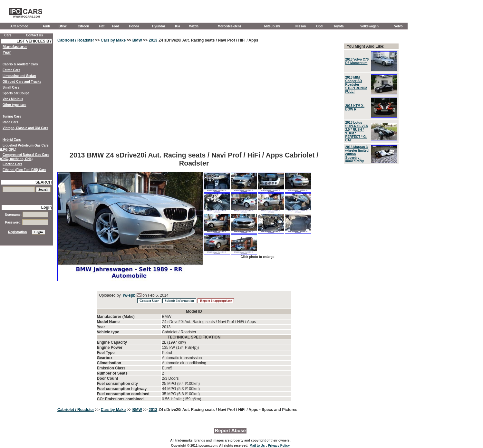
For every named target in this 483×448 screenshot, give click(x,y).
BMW (63, 26)
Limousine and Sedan (19, 76)
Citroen (83, 26)
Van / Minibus (13, 99)
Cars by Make (113, 40)
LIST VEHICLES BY (34, 41)
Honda (134, 26)
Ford (115, 26)
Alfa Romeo (19, 26)
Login (47, 207)
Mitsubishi (272, 26)
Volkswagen (369, 26)
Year (7, 52)
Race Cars (10, 122)
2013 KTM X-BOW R (355, 108)
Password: (27, 222)
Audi (46, 26)
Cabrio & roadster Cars (20, 64)
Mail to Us (257, 446)
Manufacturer (15, 47)
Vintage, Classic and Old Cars (25, 128)
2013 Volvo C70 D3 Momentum (357, 61)
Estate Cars (11, 70)
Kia (178, 26)
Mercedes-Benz (230, 26)
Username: (26, 215)
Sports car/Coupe (16, 93)
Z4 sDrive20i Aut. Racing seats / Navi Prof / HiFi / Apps (208, 40)
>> (97, 40)
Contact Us (35, 35)
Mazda (193, 26)
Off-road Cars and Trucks (22, 82)
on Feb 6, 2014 (155, 295)
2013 (153, 40)
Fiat (102, 26)
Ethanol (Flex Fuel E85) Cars (24, 170)
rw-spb (130, 295)
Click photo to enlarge (257, 257)
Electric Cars (12, 164)
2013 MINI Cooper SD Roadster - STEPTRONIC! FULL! (356, 85)
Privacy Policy (279, 446)
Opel (320, 26)
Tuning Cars (12, 116)
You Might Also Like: (366, 46)
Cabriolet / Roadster (76, 40)
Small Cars (11, 87)
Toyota (339, 26)
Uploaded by (110, 295)
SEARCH (44, 182)
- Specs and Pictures (278, 410)
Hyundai (158, 26)
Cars (8, 35)
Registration (17, 232)
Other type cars (14, 105)
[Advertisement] (194, 101)
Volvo (398, 26)
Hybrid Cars (12, 140)
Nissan (301, 26)
